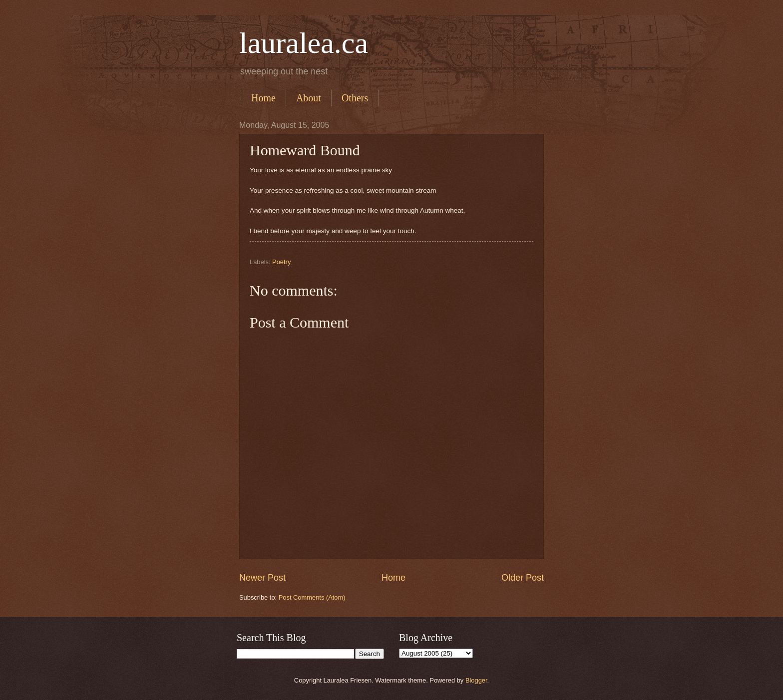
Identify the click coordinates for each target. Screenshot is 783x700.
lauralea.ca (304, 43)
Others (355, 98)
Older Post (523, 578)
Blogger (476, 680)
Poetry (281, 262)
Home (263, 98)
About (309, 98)
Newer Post (262, 578)
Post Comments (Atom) (312, 597)
